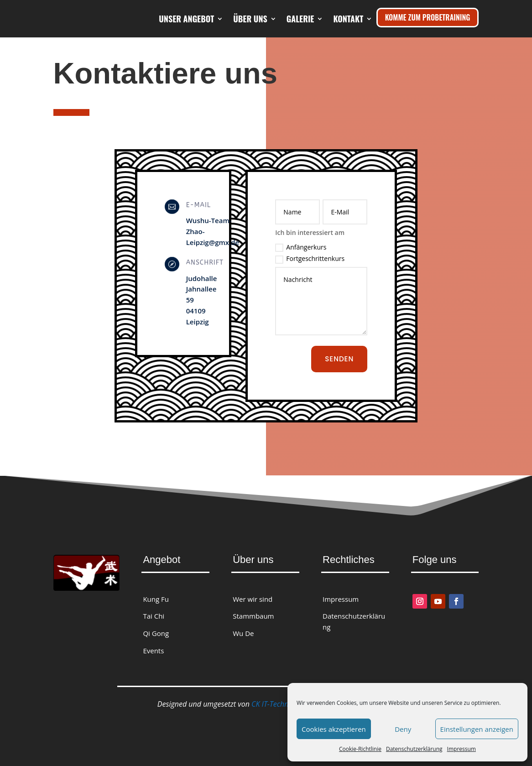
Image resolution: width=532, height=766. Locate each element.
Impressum (462, 749)
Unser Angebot (236, 19)
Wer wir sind (253, 599)
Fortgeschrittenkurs (310, 259)
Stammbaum (253, 616)
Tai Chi (154, 616)
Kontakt (348, 53)
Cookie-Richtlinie (360, 749)
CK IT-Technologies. (282, 704)
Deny (403, 729)
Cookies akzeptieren (334, 729)
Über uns (300, 19)
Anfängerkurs (301, 247)
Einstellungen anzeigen (477, 729)
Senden (339, 359)
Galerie (350, 19)
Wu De (243, 633)
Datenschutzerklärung (414, 749)
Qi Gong (156, 633)
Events (153, 651)
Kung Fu (156, 599)
